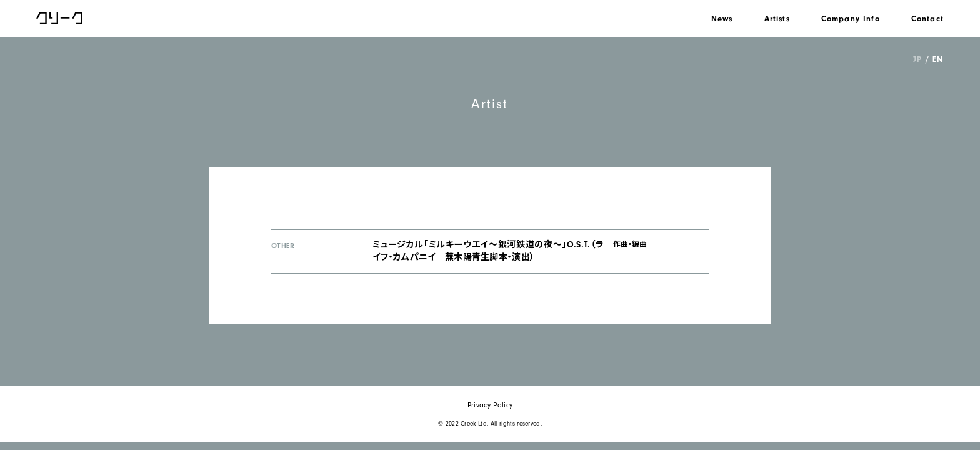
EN (937, 59)
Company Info (851, 18)
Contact (927, 18)
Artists (777, 18)
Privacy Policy (490, 405)
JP (917, 59)
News (722, 18)
